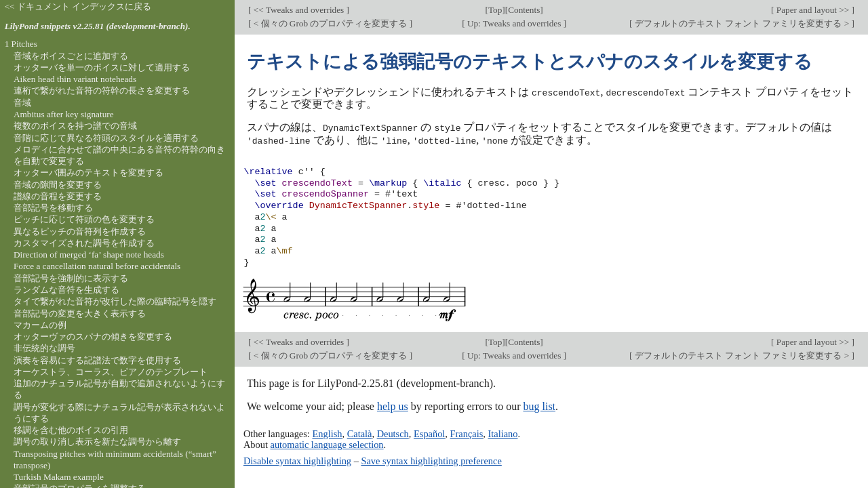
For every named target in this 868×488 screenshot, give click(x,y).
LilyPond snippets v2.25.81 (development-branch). (98, 26)
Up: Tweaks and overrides (514, 23)
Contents (524, 10)
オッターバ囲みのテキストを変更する (88, 172)
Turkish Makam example (59, 477)
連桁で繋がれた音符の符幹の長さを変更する (102, 90)
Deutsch (393, 432)
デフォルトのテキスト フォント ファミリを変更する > (742, 23)
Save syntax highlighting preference (431, 460)
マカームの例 (40, 325)
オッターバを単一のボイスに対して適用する (102, 67)
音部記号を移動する (53, 208)
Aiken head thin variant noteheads (75, 79)
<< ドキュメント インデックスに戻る (78, 6)
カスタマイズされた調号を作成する (84, 243)
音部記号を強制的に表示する (71, 278)
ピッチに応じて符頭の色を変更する (84, 219)
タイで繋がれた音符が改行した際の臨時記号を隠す (115, 301)
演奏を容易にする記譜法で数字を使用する (97, 360)
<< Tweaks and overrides (298, 10)
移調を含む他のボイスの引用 (71, 430)
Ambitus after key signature (64, 114)
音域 (22, 103)
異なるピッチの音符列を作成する (80, 231)
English (327, 432)
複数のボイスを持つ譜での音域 (75, 126)
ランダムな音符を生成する (66, 290)
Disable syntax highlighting (297, 460)
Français (467, 432)
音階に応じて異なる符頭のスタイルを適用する (106, 138)
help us (393, 405)
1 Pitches (21, 44)
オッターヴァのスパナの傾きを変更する (93, 337)
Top (495, 10)
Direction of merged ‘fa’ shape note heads (89, 255)
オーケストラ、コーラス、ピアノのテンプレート (111, 372)
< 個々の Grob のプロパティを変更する (330, 23)
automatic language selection (327, 443)
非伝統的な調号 (44, 348)
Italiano (503, 432)
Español (429, 432)
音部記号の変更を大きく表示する (80, 313)
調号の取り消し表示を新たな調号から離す (97, 442)
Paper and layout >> (813, 10)
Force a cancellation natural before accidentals (97, 266)
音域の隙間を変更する (58, 185)
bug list (539, 405)
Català (360, 432)
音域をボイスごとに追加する (71, 56)
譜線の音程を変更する (58, 196)
